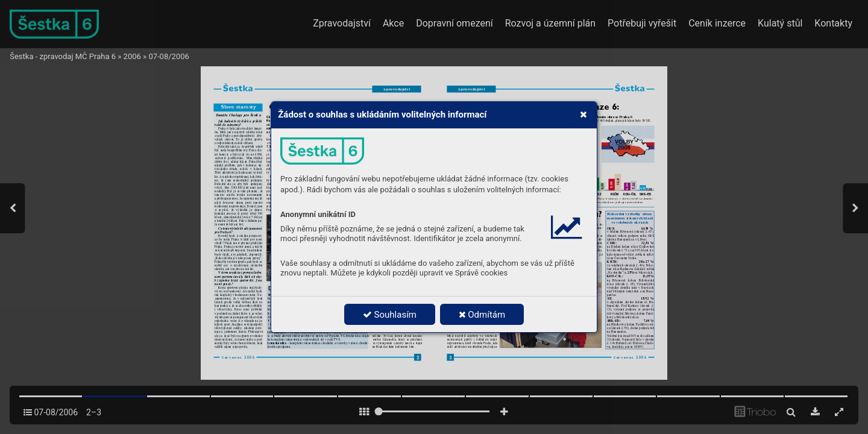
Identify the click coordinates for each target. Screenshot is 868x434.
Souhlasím (390, 315)
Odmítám (482, 315)
